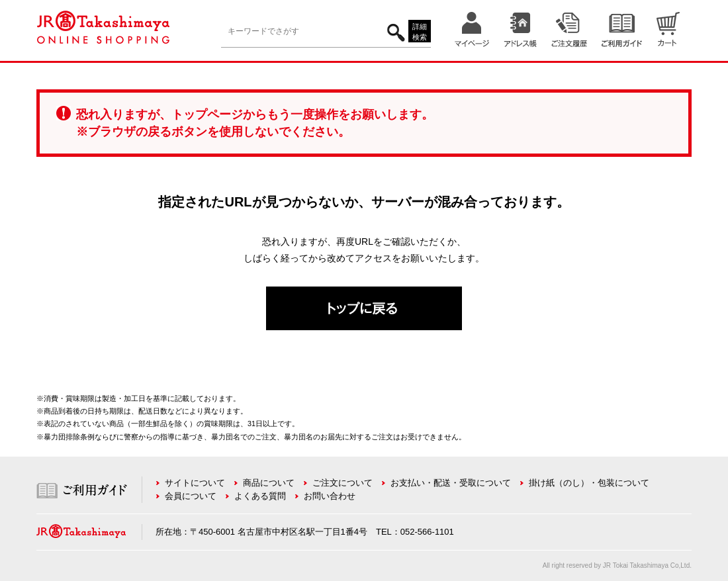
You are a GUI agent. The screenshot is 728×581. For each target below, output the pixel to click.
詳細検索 (420, 32)
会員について (191, 496)
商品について (269, 483)
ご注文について (342, 483)
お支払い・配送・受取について (451, 483)
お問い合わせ (330, 496)
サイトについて (195, 483)
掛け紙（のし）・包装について (589, 483)
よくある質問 (260, 496)
